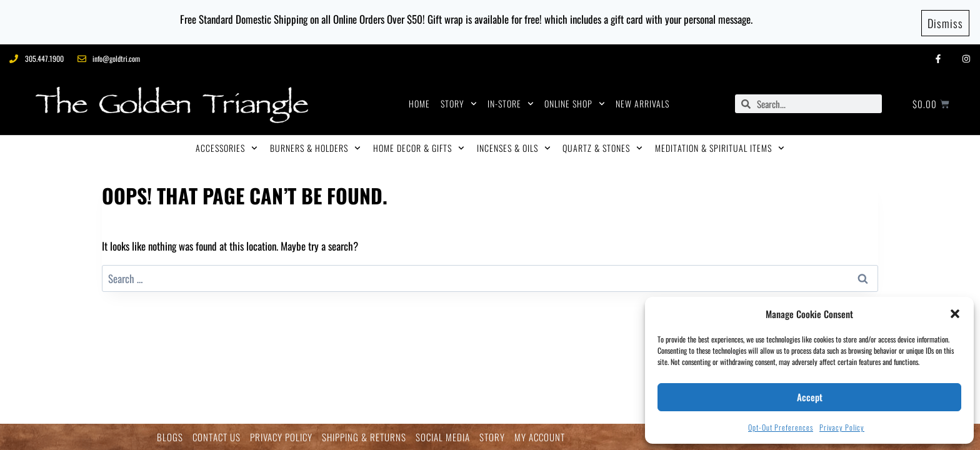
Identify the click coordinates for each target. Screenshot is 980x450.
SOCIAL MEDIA (443, 437)
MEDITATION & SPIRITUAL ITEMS (720, 144)
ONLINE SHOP (575, 100)
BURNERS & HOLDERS (315, 144)
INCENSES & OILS (514, 144)
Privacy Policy (842, 427)
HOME (419, 100)
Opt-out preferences (781, 427)
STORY (459, 100)
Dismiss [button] (945, 20)
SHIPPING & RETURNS (364, 437)
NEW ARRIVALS (642, 100)
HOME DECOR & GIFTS (419, 144)
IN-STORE (511, 100)
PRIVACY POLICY (281, 437)
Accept (810, 397)
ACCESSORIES (227, 144)
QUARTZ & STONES (602, 144)
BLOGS (170, 437)
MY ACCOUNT (540, 437)
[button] (955, 314)
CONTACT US (217, 437)
